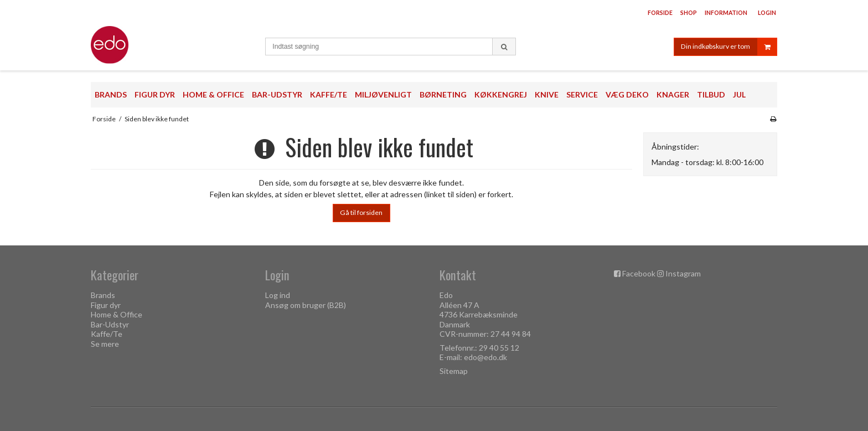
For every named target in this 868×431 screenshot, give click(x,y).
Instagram (683, 273)
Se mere (105, 344)
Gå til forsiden (361, 212)
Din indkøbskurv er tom (729, 47)
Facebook (639, 273)
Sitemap (454, 371)
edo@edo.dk (485, 357)
